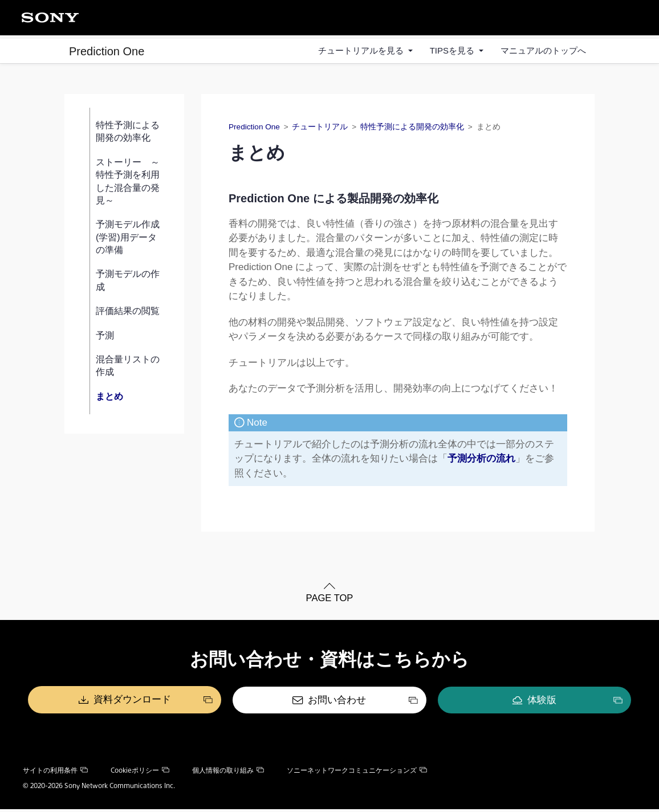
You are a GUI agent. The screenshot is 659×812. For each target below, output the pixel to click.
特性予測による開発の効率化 (128, 135)
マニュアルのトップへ (543, 50)
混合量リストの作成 (128, 369)
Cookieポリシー (140, 773)
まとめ (109, 399)
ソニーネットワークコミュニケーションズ (357, 773)
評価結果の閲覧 (128, 314)
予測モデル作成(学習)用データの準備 (128, 240)
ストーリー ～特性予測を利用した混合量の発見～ (128, 184)
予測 (105, 338)
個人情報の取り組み (228, 773)
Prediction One (107, 51)
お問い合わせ (337, 703)
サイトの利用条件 (55, 773)
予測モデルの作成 (128, 283)
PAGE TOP (329, 602)
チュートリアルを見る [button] (362, 50)
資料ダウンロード (169, 703)
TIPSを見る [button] (453, 50)
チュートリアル (320, 130)
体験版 (506, 703)
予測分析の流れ (481, 462)
